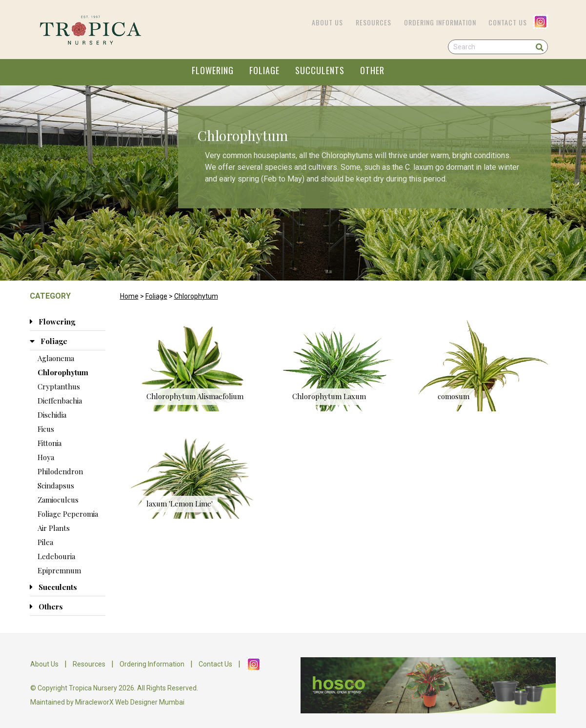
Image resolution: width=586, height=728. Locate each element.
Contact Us (508, 22)
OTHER (372, 70)
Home (129, 296)
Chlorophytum (196, 296)
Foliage (156, 296)
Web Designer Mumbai (150, 702)
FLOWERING (213, 70)
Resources (374, 22)
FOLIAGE (264, 70)
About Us (327, 22)
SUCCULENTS (320, 70)
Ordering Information (440, 22)
